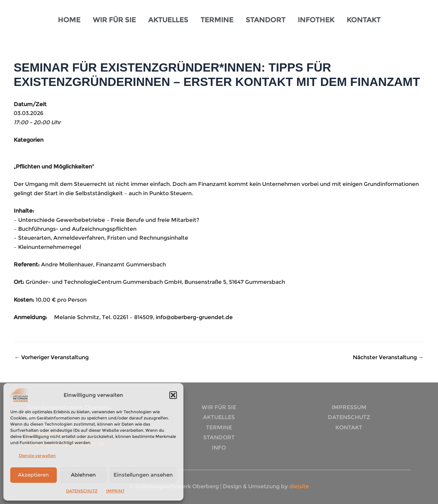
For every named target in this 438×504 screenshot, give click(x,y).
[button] (173, 395)
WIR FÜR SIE (114, 20)
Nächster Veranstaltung (388, 357)
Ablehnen (83, 475)
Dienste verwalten (37, 456)
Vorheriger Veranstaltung (51, 357)
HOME (69, 20)
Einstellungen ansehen (143, 475)
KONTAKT (364, 20)
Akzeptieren (33, 475)
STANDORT (266, 20)
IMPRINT (115, 491)
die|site (298, 486)
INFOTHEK (316, 20)
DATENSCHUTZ (82, 491)
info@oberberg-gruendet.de (194, 317)
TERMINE (217, 20)
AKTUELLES (168, 20)
